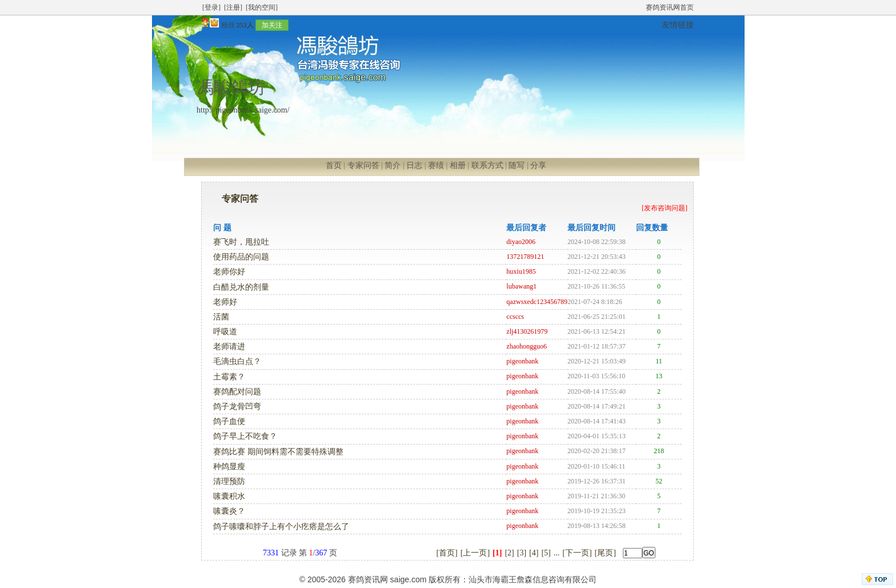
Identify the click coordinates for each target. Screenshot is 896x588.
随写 (517, 165)
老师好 (225, 302)
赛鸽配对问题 (237, 392)
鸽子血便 (229, 421)
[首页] (447, 553)
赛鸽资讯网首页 (670, 7)
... (557, 553)
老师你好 (229, 272)
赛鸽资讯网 (368, 579)
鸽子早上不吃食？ (245, 436)
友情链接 (678, 25)
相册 (458, 165)
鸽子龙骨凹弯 (237, 407)
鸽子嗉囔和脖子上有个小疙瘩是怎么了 (281, 527)
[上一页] (475, 553)
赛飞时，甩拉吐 (241, 242)
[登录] (211, 7)
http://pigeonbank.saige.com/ (243, 110)
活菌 (221, 317)
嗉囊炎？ (229, 511)
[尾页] (605, 553)
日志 (414, 165)
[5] (546, 553)
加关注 (272, 25)
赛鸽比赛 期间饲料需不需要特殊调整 (278, 452)
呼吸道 (225, 332)
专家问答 (363, 165)
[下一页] (577, 553)
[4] (534, 553)
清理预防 (229, 481)
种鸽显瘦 (229, 467)
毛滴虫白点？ (237, 361)
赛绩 (436, 165)
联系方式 (487, 165)
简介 (393, 165)
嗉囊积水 (229, 496)
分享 (538, 165)
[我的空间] (262, 7)
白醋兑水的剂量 (241, 287)
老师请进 (229, 347)
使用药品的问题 (241, 257)
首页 (334, 165)
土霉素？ (229, 377)
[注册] (233, 7)
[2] (509, 553)
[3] (522, 553)
